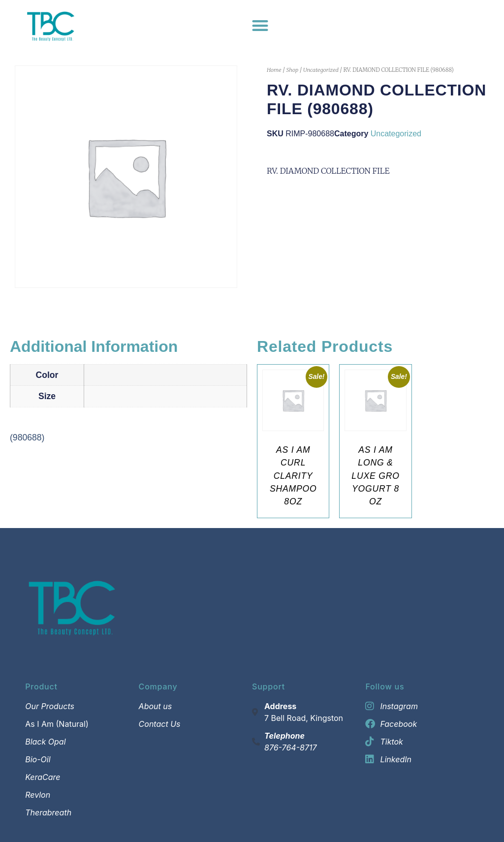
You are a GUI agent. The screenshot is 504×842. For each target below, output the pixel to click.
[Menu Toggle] (260, 25)
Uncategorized (321, 70)
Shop (292, 70)
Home (274, 70)
